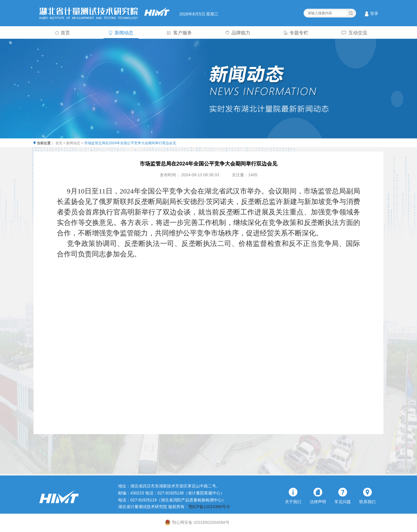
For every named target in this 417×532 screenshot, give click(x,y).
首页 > (61, 143)
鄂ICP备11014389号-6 (209, 507)
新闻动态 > (75, 143)
